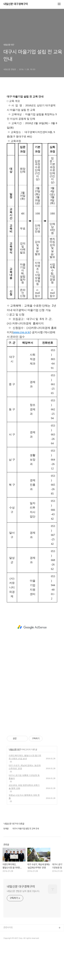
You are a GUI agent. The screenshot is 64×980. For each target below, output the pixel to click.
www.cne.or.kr (22, 332)
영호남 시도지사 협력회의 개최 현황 (24, 797)
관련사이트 (8, 927)
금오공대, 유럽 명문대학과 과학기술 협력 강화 (24, 787)
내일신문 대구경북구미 (16, 4)
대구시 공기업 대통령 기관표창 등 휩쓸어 (24, 777)
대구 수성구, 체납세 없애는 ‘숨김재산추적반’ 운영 (25, 767)
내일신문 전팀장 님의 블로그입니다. (23, 891)
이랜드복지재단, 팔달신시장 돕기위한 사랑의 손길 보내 (25, 757)
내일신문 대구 (15, 749)
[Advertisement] (32, 627)
